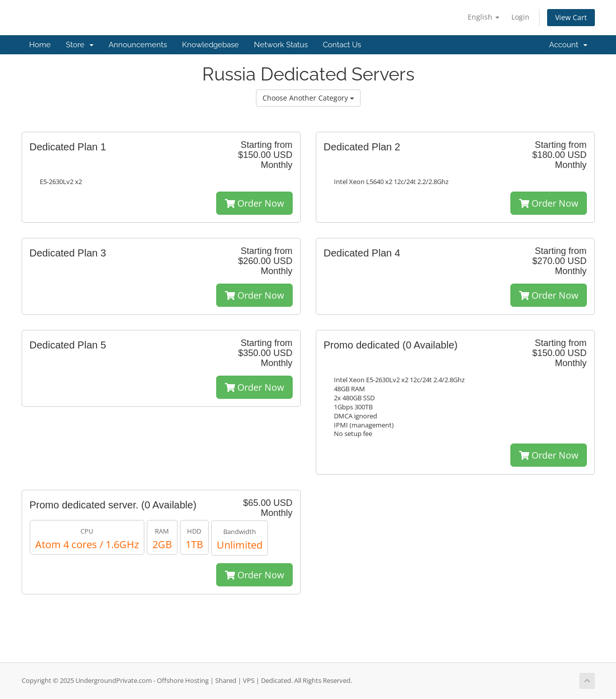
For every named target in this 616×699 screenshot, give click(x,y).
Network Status (281, 45)
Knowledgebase (210, 45)
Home (40, 45)
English (483, 17)
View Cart (571, 17)
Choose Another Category (308, 98)
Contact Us (342, 45)
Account (568, 45)
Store (80, 45)
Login (520, 17)
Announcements (138, 45)
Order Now (254, 203)
